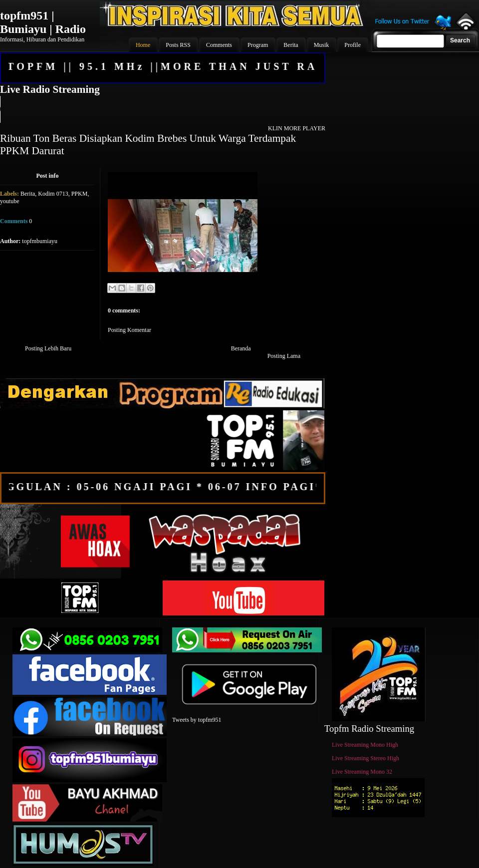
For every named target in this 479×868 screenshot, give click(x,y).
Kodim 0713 (53, 194)
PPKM (80, 194)
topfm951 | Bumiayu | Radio (43, 22)
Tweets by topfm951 (197, 720)
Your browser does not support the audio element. (162, 109)
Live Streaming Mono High (365, 745)
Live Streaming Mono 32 (362, 772)
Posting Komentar (129, 330)
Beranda (241, 348)
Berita (28, 194)
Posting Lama (284, 356)
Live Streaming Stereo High (365, 758)
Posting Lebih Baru (48, 348)
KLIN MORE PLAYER (297, 128)
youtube (10, 201)
